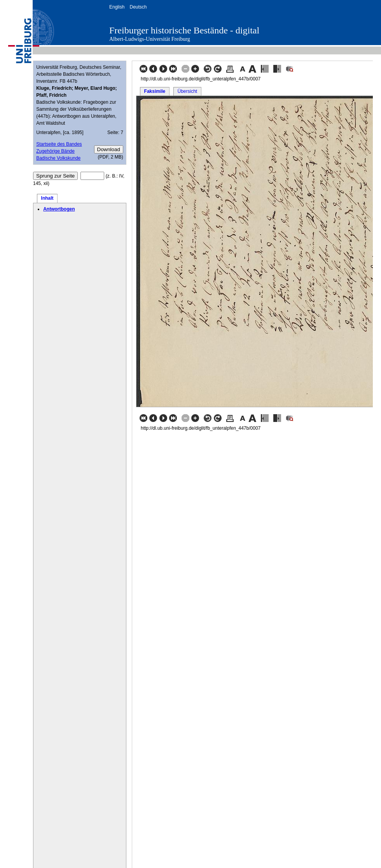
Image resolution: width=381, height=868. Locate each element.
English (117, 7)
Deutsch (138, 7)
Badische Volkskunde (58, 158)
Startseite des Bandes (59, 144)
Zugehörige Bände (55, 151)
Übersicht (187, 91)
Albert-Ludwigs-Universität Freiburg (150, 39)
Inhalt (47, 198)
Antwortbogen (59, 209)
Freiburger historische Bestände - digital (184, 30)
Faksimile (155, 91)
